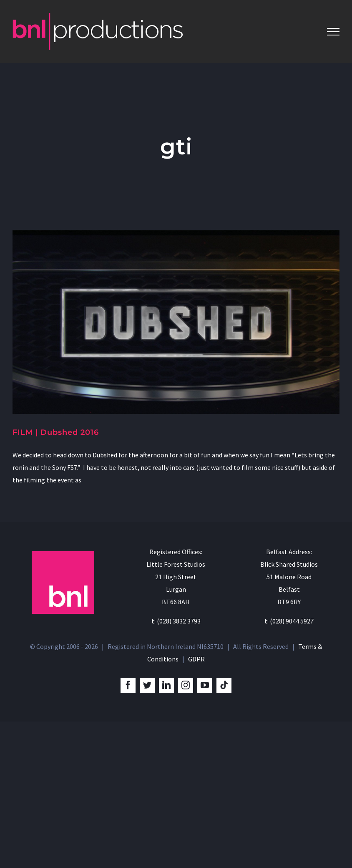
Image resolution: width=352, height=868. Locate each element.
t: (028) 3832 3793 (176, 621)
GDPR (196, 659)
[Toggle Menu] (333, 32)
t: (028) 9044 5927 (289, 621)
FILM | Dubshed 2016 (56, 432)
